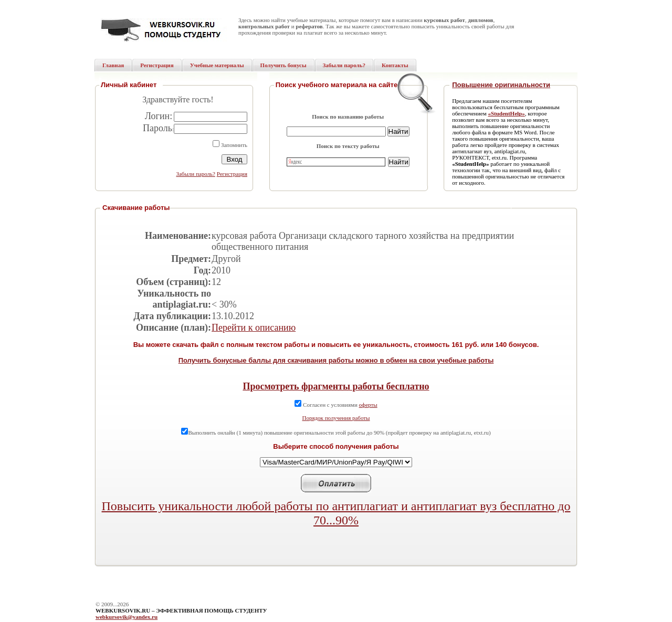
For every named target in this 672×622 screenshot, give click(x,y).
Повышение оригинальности (501, 85)
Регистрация (232, 174)
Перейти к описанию (254, 328)
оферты (368, 405)
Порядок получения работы (336, 418)
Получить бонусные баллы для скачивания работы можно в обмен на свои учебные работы (336, 360)
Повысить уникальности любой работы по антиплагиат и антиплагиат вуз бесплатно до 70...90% (336, 513)
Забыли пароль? (196, 174)
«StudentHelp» (506, 113)
